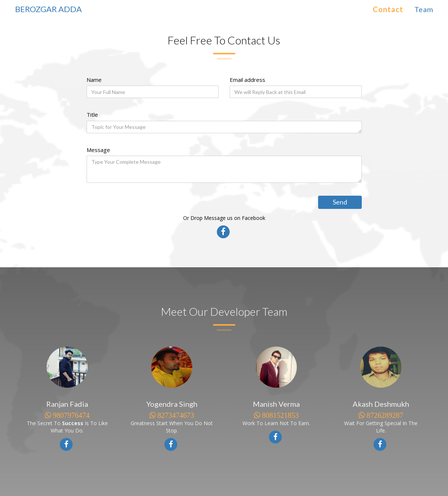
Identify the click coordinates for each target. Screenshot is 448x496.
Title (92, 115)
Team (424, 9)
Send (340, 202)
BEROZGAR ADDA (48, 9)
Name (94, 80)
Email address (247, 80)
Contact (388, 9)
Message (98, 150)
